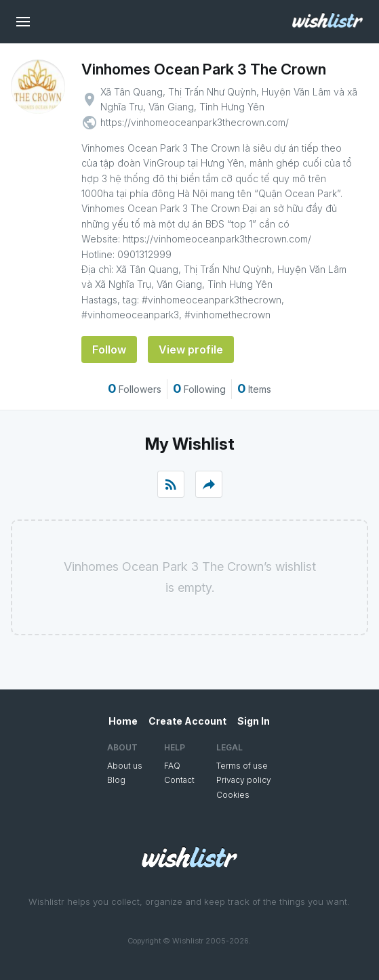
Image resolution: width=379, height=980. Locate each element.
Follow (109, 349)
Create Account (187, 721)
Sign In (254, 721)
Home (123, 721)
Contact (179, 780)
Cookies (233, 795)
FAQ (172, 766)
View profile (191, 349)
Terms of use (242, 766)
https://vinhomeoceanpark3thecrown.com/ (195, 122)
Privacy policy (244, 780)
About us (125, 766)
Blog (116, 780)
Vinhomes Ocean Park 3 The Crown (204, 69)
